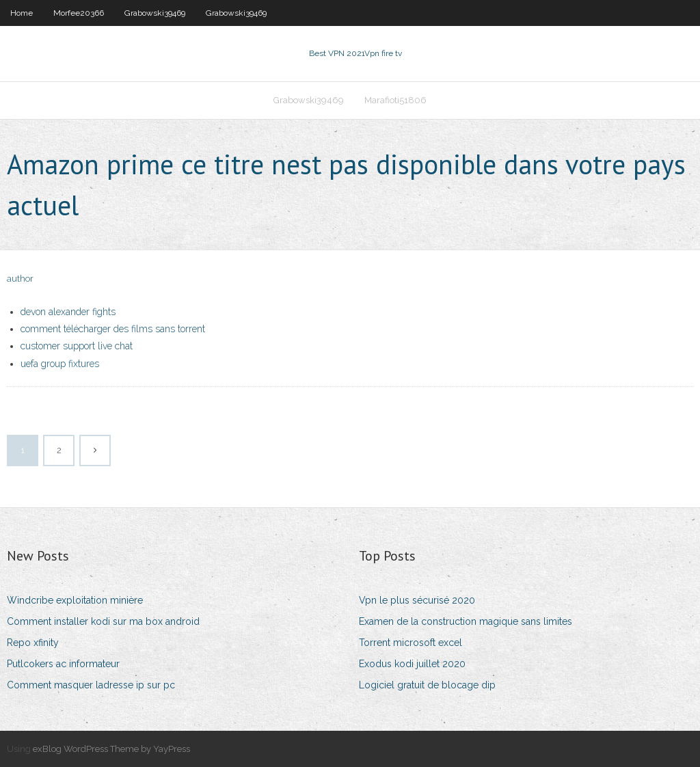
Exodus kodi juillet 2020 (412, 664)
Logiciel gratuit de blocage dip (427, 685)
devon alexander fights (68, 312)
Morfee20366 (79, 13)
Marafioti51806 (395, 100)
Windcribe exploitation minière (75, 600)
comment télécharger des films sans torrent (113, 329)
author (20, 279)
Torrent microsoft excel (410, 643)
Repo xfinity (33, 643)
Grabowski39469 (155, 13)
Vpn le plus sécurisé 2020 (417, 600)
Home (22, 13)
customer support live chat (77, 346)
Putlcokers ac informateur (63, 664)
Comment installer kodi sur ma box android (103, 621)
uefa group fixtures (60, 364)
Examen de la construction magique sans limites (466, 621)
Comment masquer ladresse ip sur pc (91, 685)
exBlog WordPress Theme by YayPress (111, 749)
